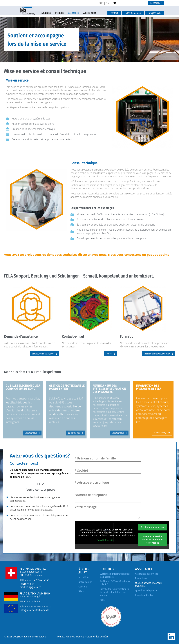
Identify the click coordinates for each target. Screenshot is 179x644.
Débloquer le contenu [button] (152, 527)
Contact (61, 637)
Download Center (144, 595)
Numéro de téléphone (108, 497)
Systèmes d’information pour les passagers (115, 575)
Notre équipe (85, 582)
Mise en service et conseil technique (148, 584)
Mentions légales (74, 637)
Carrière (83, 587)
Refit (102, 600)
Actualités (84, 577)
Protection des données (97, 637)
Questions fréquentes (146, 591)
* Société (108, 473)
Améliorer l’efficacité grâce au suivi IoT (115, 583)
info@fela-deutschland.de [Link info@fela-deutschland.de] (34, 610)
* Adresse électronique (108, 485)
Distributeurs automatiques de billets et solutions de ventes (114, 592)
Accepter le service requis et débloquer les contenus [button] (152, 540)
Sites (81, 591)
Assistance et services (146, 574)
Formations (141, 578)
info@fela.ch (27, 584)
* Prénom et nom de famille (108, 461)
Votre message (107, 512)
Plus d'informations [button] (106, 540)
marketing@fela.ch (30, 587)
